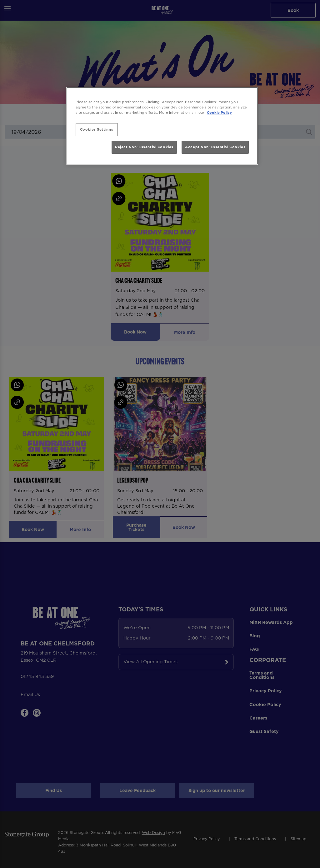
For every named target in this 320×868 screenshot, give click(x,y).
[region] (162, 126)
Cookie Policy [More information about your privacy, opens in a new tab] (219, 113)
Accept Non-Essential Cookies (215, 147)
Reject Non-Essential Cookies (144, 147)
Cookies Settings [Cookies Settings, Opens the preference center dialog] (97, 129)
